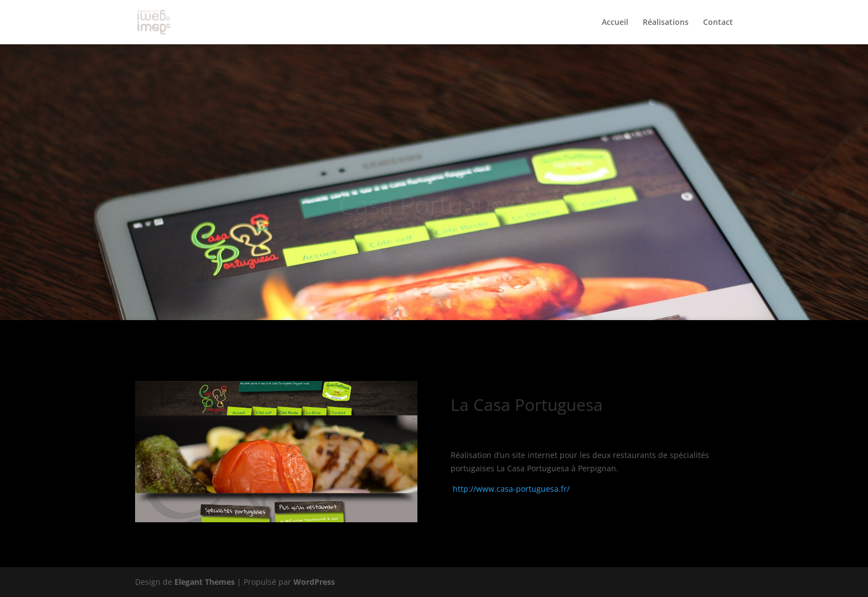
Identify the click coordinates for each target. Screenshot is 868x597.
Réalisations (666, 23)
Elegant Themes (205, 582)
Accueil (615, 23)
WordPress (314, 582)
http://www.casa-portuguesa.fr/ (511, 489)
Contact (718, 23)
